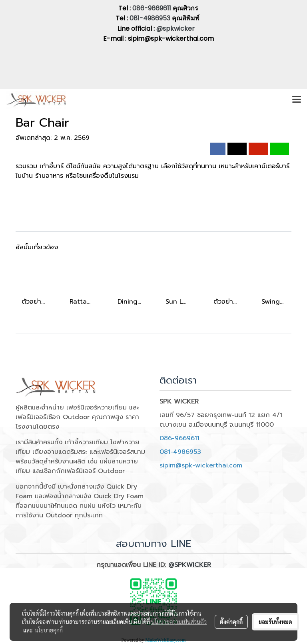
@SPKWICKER (190, 565)
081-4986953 (151, 18)
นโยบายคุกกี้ (49, 630)
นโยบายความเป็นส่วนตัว (179, 622)
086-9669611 (152, 8)
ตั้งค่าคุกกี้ (231, 622)
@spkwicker (175, 29)
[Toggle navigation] (297, 100)
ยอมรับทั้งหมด (275, 622)
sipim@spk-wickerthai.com (201, 465)
